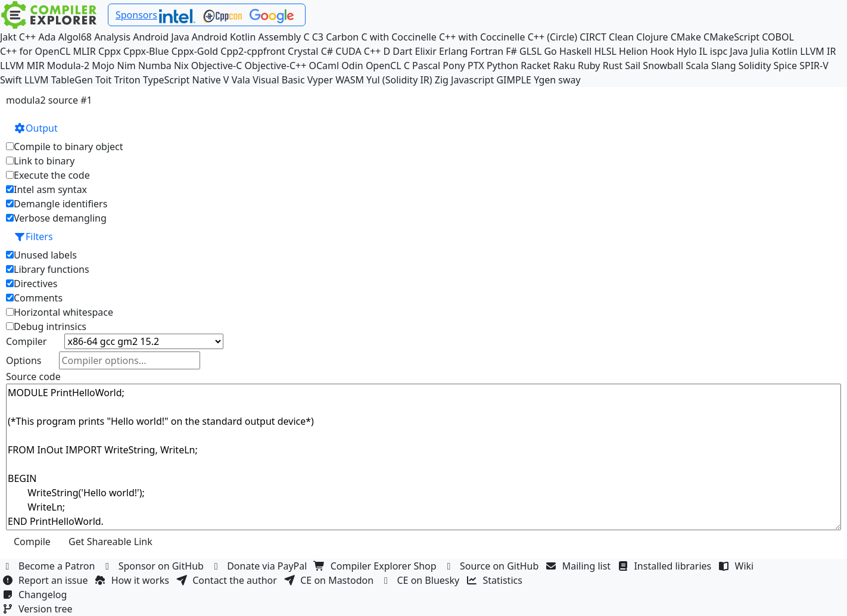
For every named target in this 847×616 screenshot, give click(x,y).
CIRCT (593, 37)
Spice (785, 66)
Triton (127, 80)
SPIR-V (814, 66)
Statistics (496, 580)
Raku (564, 66)
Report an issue (46, 580)
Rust (613, 66)
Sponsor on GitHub (155, 566)
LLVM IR (818, 51)
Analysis (112, 37)
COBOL (778, 37)
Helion (633, 51)
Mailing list (580, 566)
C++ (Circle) (553, 37)
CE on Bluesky (421, 580)
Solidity (755, 66)
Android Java (161, 37)
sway (569, 80)
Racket (535, 66)
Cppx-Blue (146, 51)
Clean (621, 37)
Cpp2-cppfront (253, 51)
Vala (241, 80)
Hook (662, 51)
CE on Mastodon (330, 580)
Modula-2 (68, 66)
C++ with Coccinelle (482, 37)
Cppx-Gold (195, 51)
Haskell (575, 51)
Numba (155, 66)
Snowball (663, 66)
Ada (47, 37)
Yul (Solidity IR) (399, 80)
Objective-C (217, 66)
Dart (402, 51)
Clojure (652, 37)
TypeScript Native (182, 80)
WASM (350, 80)
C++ (27, 37)
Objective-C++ (276, 66)
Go (550, 51)
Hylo (687, 51)
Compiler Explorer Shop (377, 566)
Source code (33, 377)
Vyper (320, 80)
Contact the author (228, 580)
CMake (686, 37)
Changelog (36, 595)
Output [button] (36, 128)
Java (739, 51)
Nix (181, 66)
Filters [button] (33, 237)
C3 (318, 37)
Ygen (545, 80)
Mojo (103, 66)
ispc (719, 51)
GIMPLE (514, 80)
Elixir (426, 51)
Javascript (472, 80)
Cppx (110, 51)
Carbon (342, 37)
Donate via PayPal (260, 566)
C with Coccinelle (398, 37)
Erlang (453, 51)
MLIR (84, 51)
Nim (126, 66)
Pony (454, 66)
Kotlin (785, 51)
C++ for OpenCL (35, 51)
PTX (476, 66)
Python (502, 66)
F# (511, 51)
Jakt (8, 37)
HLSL (605, 51)
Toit (103, 80)
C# (327, 51)
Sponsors (136, 15)
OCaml (324, 66)
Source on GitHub (493, 566)
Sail (633, 66)
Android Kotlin (224, 37)
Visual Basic (278, 80)
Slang (724, 66)
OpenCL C (388, 66)
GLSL (530, 51)
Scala (697, 66)
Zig (442, 80)
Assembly (280, 37)
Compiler (26, 341)
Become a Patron (50, 566)
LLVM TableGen (59, 80)
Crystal (303, 51)
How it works (133, 580)
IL (703, 51)
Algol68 (75, 37)
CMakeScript (731, 37)
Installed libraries (666, 566)
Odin (352, 66)
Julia (760, 51)
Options (24, 360)
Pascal (426, 66)
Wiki (738, 566)
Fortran (487, 51)
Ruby (589, 66)
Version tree (39, 609)
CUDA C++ (358, 51)
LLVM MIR (22, 66)
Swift (11, 80)
